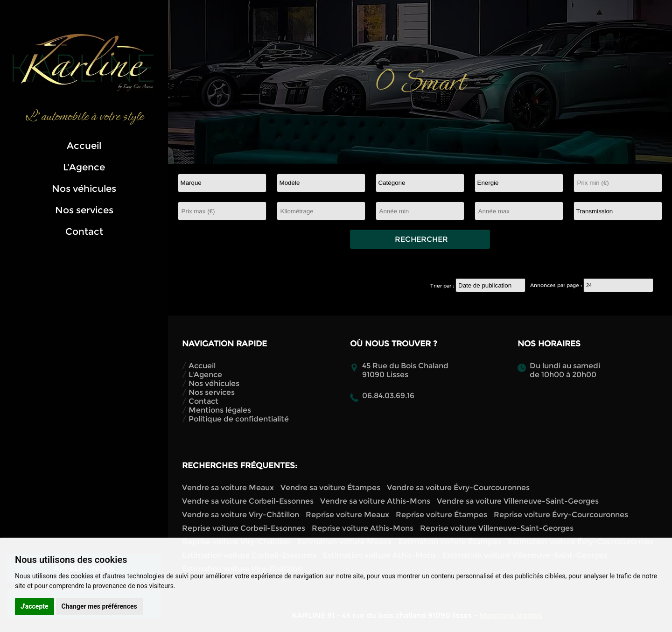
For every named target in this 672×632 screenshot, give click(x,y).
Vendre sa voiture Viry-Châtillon (241, 515)
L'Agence (84, 167)
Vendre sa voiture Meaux (228, 488)
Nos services (84, 210)
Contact (84, 232)
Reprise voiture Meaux (347, 515)
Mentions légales (220, 410)
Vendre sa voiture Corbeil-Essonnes (248, 501)
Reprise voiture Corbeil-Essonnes (244, 528)
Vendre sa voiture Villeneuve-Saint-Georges (518, 501)
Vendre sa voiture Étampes (330, 488)
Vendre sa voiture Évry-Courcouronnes (458, 488)
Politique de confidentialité (239, 419)
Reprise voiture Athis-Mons (363, 528)
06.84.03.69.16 (388, 396)
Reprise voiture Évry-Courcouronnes (561, 515)
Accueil (84, 146)
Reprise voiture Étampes (441, 515)
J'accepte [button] (35, 606)
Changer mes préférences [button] (99, 606)
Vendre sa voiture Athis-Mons (375, 501)
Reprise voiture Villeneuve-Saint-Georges (497, 528)
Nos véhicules (84, 189)
